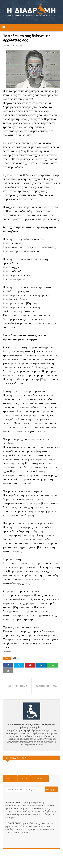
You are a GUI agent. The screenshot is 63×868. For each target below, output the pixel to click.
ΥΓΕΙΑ (16, 658)
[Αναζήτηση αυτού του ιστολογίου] (25, 789)
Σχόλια (24, 779)
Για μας (10, 779)
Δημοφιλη (40, 779)
